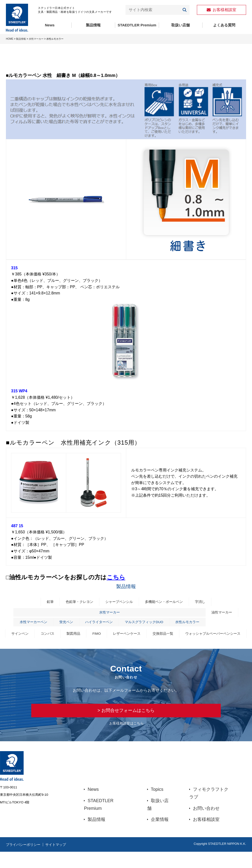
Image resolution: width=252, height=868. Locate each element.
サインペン (51, 636)
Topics (157, 806)
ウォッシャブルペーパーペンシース (126, 647)
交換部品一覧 (199, 636)
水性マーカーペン (29, 624)
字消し (204, 602)
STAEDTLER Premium (137, 25)
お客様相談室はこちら (126, 740)
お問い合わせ (206, 825)
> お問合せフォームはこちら (126, 725)
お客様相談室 (206, 836)
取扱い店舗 (181, 25)
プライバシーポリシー (26, 861)
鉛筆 (47, 602)
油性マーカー (227, 613)
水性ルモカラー (191, 624)
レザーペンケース (161, 636)
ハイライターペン (97, 624)
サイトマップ (65, 861)
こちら (116, 577)
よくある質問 (224, 25)
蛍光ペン (63, 624)
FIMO (130, 636)
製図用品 (106, 636)
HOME (10, 39)
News (50, 25)
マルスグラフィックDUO (145, 624)
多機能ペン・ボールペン (166, 602)
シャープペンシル (119, 602)
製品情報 (93, 25)
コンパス (79, 636)
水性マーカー (36, 39)
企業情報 (160, 836)
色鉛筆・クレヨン (77, 602)
